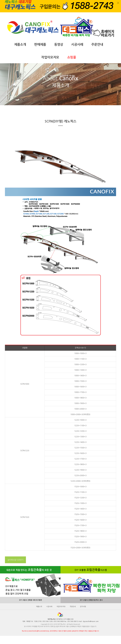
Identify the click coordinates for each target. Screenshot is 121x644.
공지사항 (83, 607)
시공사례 (77, 45)
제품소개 (20, 45)
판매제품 (40, 45)
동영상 (59, 45)
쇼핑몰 (72, 57)
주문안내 (97, 45)
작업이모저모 (50, 57)
